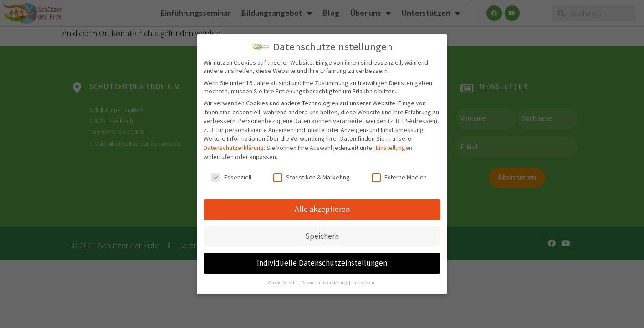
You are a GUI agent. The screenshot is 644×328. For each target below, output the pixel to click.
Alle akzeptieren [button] (322, 209)
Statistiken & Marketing (312, 177)
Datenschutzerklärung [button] (325, 283)
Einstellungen (394, 148)
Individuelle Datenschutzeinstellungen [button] (322, 263)
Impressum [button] (364, 283)
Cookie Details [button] (283, 283)
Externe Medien (399, 177)
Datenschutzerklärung (234, 148)
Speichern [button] (322, 236)
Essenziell (231, 177)
